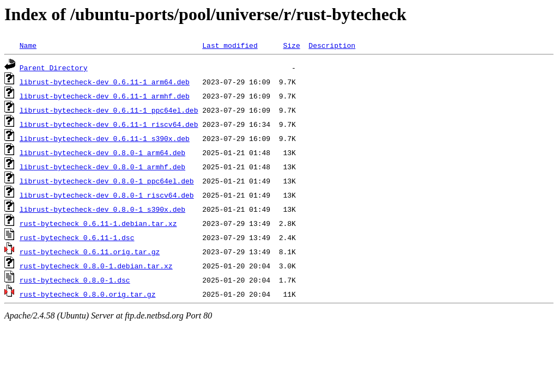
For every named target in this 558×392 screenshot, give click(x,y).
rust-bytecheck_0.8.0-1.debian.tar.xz (96, 266)
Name (28, 45)
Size (291, 45)
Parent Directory (54, 68)
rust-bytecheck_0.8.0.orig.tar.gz (88, 294)
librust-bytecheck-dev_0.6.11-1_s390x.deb (105, 138)
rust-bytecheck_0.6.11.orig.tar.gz (90, 252)
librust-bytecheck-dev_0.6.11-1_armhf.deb (105, 96)
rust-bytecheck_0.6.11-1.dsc (77, 237)
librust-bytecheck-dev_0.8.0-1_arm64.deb (102, 152)
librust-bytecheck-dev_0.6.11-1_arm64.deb (105, 82)
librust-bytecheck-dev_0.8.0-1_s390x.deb (102, 209)
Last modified (230, 45)
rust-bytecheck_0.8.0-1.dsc (75, 280)
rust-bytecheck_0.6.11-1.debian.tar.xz (98, 223)
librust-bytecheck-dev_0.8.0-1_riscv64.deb (107, 195)
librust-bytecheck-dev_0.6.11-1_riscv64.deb (109, 124)
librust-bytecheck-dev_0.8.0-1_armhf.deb (102, 167)
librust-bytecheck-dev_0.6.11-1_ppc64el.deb (109, 110)
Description (332, 45)
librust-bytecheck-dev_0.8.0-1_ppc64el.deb (107, 181)
